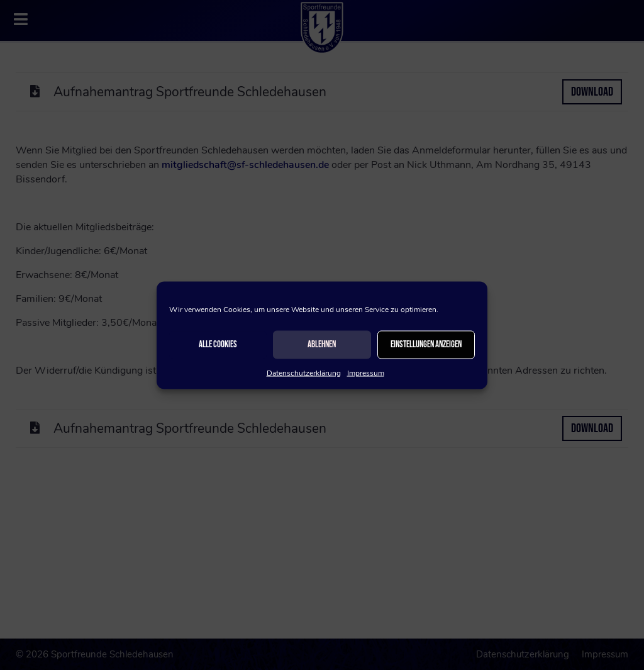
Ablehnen (322, 344)
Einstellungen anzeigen (426, 344)
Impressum (366, 372)
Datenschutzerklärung (304, 372)
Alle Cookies (218, 344)
